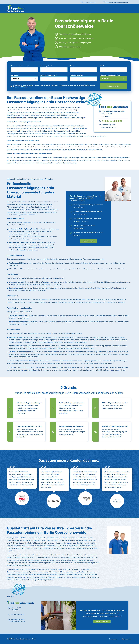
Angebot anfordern (89, 241)
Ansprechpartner (46, 66)
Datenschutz (126, 639)
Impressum (113, 639)
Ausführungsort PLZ (77, 75)
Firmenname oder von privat (19, 66)
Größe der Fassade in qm (49, 75)
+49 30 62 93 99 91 (90, 2)
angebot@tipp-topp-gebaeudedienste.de (117, 2)
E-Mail (102, 66)
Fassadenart (15, 75)
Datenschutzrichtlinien (20, 87)
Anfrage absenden (113, 86)
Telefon (72, 66)
